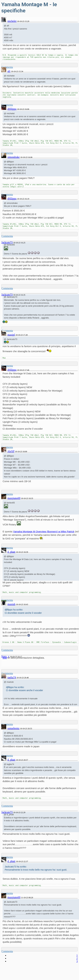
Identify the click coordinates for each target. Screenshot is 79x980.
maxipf (11, 335)
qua (5, 658)
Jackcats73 (7, 242)
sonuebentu (13, 728)
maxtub (11, 604)
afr (9, 71)
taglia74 (12, 677)
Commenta (7, 236)
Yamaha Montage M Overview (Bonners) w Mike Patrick (44, 531)
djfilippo (12, 109)
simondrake (14, 157)
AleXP (11, 451)
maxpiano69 (14, 498)
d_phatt (11, 552)
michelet (12, 21)
